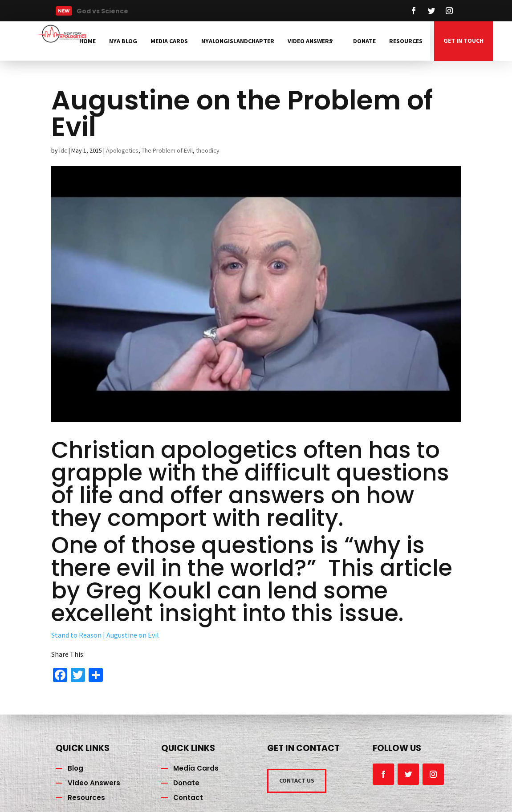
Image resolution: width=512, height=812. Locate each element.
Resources (406, 41)
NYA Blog (123, 41)
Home (87, 41)
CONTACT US (297, 780)
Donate (364, 41)
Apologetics (122, 150)
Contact (188, 798)
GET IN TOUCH (463, 40)
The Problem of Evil (167, 150)
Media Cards (169, 41)
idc (63, 150)
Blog (75, 768)
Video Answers (310, 41)
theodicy (208, 150)
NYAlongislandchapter (238, 41)
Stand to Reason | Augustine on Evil (105, 635)
